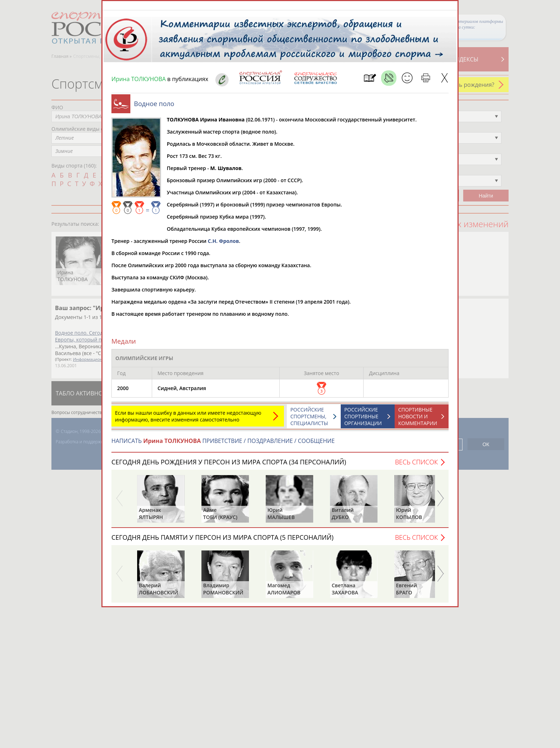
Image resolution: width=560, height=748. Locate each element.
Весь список (416, 465)
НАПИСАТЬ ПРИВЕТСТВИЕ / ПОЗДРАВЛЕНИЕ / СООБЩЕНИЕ (223, 444)
